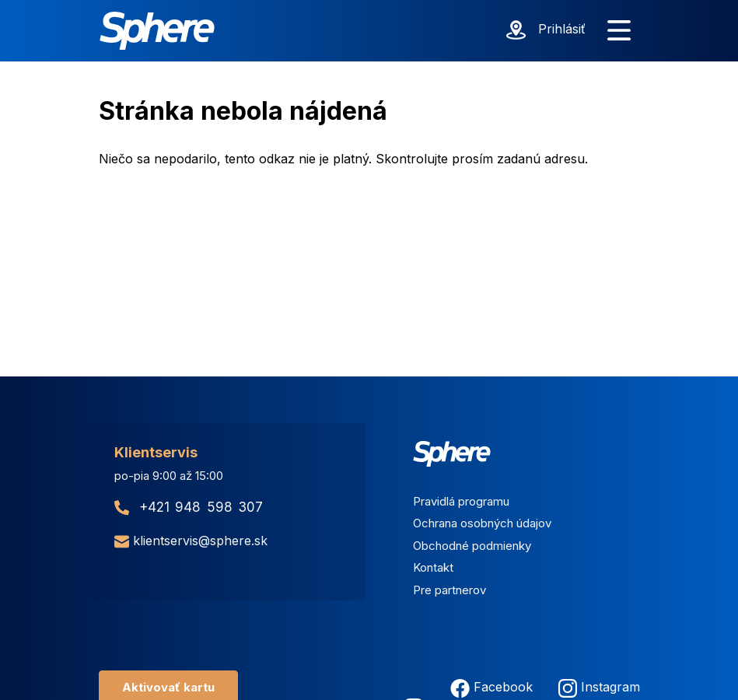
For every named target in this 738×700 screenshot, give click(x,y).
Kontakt (433, 567)
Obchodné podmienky (472, 546)
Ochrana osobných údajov (482, 523)
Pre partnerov (449, 590)
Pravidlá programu (461, 501)
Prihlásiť (562, 29)
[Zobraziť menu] (619, 31)
